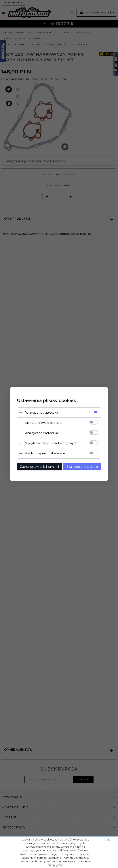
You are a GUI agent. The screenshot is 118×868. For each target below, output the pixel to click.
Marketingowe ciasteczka (44, 423)
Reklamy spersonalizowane (45, 453)
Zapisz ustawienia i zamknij (39, 467)
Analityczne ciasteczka (42, 433)
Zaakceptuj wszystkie (82, 467)
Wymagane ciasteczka (42, 413)
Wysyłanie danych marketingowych (51, 443)
